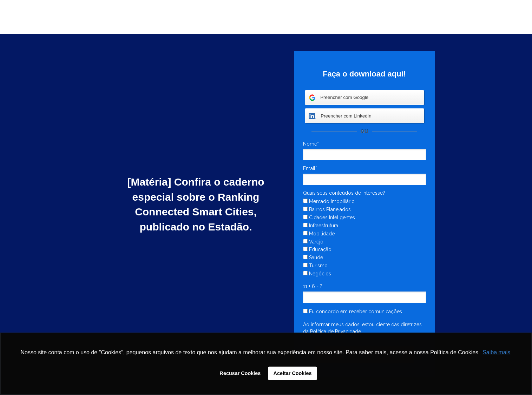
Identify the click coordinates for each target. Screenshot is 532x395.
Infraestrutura (321, 226)
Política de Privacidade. (336, 332)
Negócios (317, 274)
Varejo (313, 242)
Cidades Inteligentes (329, 217)
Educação (317, 249)
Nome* (311, 144)
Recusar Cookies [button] (240, 373)
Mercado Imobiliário (329, 201)
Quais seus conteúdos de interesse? (344, 193)
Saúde (313, 257)
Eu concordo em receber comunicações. (353, 312)
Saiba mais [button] (496, 352)
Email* (310, 168)
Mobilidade (319, 234)
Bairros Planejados (327, 209)
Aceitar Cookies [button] (293, 373)
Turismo (315, 266)
